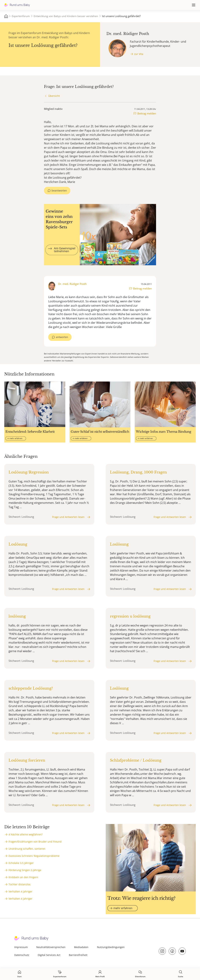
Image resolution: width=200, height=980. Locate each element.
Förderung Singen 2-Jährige (25, 870)
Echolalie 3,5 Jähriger (21, 863)
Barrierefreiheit (78, 955)
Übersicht (54, 96)
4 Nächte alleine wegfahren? (26, 834)
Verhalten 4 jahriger (20, 891)
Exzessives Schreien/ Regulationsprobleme (34, 856)
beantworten (59, 190)
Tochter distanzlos (19, 884)
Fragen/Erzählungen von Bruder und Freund (35, 842)
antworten (62, 337)
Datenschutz (22, 955)
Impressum (21, 947)
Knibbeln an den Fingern (23, 877)
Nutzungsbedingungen (111, 947)
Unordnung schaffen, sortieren (27, 849)
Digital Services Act (49, 955)
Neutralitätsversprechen (51, 947)
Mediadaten (81, 947)
